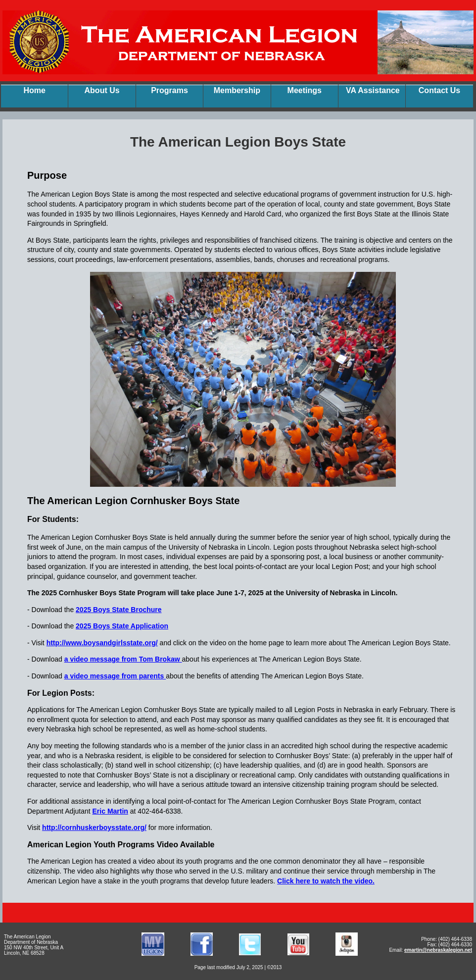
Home (34, 90)
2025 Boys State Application (122, 626)
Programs (169, 90)
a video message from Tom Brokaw (123, 659)
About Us (102, 90)
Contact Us (439, 90)
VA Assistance (373, 90)
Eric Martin (110, 811)
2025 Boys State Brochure (119, 610)
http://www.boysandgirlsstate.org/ (102, 643)
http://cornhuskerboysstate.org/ (94, 827)
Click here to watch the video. (326, 881)
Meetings (305, 90)
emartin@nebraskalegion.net (438, 950)
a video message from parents (115, 676)
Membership (237, 90)
